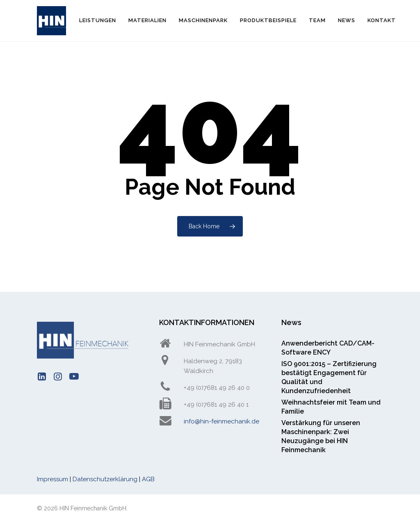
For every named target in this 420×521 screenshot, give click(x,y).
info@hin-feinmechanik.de (221, 421)
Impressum (52, 479)
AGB (148, 479)
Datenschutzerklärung (105, 479)
